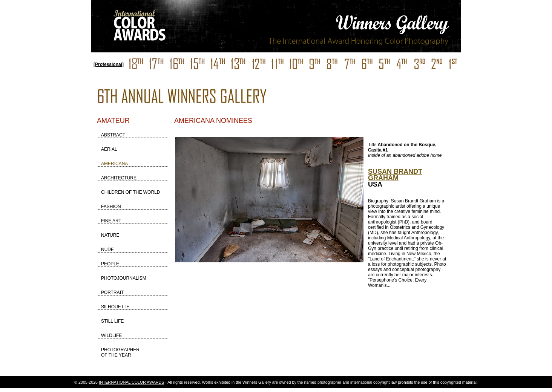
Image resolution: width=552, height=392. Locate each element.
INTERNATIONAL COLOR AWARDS (131, 382)
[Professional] (109, 64)
